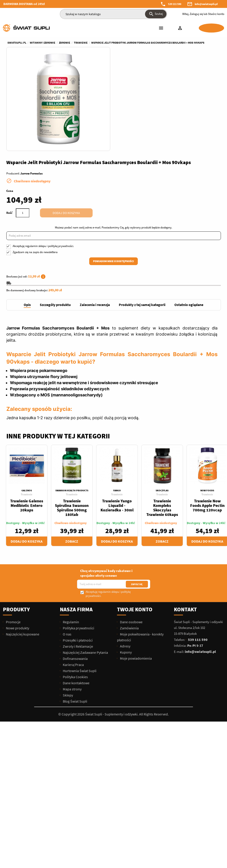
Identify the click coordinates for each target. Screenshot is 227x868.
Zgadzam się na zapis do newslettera (146, 158)
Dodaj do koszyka (177, 115)
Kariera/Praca (73, 574)
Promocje (13, 532)
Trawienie (27, 404)
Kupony (125, 562)
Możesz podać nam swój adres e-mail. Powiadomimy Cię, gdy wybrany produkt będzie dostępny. (165, 131)
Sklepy (68, 605)
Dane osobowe (131, 532)
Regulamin (71, 532)
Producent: (124, 75)
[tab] (27, 215)
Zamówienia (129, 538)
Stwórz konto (216, 14)
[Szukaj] (113, 14)
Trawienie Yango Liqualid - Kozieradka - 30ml (117, 415)
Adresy (125, 556)
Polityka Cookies (75, 586)
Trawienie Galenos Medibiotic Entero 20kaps (27, 415)
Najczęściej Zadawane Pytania (85, 562)
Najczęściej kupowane (22, 544)
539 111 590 (175, 4)
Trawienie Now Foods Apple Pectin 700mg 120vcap (207, 415)
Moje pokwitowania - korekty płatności (140, 547)
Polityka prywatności (78, 538)
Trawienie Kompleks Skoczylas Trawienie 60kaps (162, 417)
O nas (67, 544)
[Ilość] (133, 115)
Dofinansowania (75, 568)
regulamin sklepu (146, 152)
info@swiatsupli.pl (206, 4)
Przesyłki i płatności (77, 550)
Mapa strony (72, 599)
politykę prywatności (172, 152)
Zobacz (72, 451)
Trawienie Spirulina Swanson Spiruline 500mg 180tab (72, 417)
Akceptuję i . (154, 152)
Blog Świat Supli (75, 611)
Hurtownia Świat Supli (79, 580)
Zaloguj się (196, 14)
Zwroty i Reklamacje (78, 556)
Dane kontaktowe (76, 593)
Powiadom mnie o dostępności (169, 167)
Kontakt (185, 519)
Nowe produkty (17, 538)
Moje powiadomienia (136, 568)
